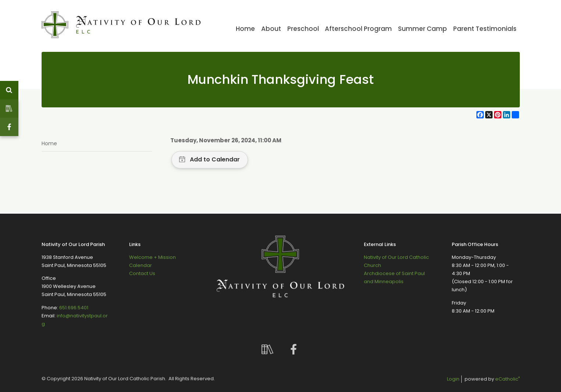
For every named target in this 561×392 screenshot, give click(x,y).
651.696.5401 (74, 308)
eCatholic (507, 379)
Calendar (141, 265)
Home (49, 143)
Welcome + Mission (152, 257)
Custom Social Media (9, 108)
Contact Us (142, 273)
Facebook (9, 127)
